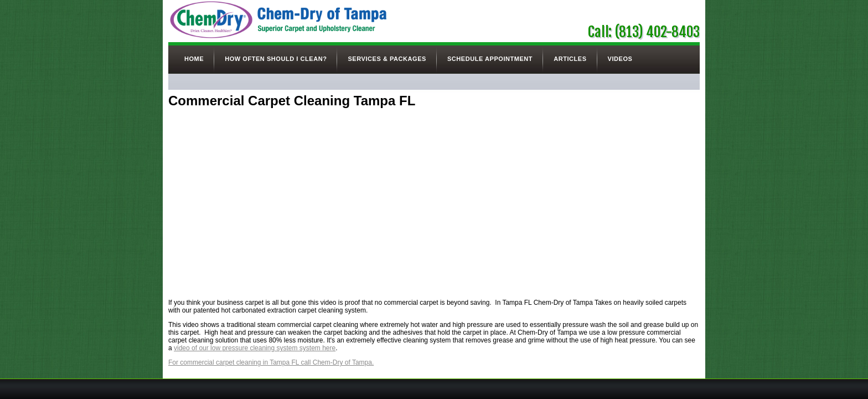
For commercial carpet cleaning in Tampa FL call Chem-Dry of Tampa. (271, 362)
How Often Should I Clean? (276, 59)
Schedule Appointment (490, 59)
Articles (570, 59)
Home (194, 59)
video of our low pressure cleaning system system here (255, 348)
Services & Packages (387, 59)
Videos (620, 59)
